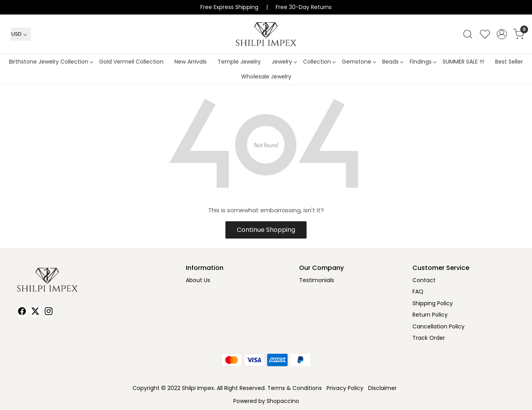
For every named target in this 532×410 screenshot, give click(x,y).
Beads (393, 62)
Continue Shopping (266, 230)
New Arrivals (191, 62)
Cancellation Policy (438, 326)
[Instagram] (49, 312)
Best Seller (509, 62)
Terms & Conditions (295, 388)
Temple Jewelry (239, 62)
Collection (319, 62)
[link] (468, 34)
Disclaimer (382, 388)
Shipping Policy (433, 303)
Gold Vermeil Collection (131, 62)
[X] (35, 312)
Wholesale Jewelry (266, 77)
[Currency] (21, 34)
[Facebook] (22, 312)
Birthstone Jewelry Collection (51, 62)
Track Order (429, 338)
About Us (198, 280)
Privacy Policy (345, 388)
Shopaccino (283, 401)
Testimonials (317, 280)
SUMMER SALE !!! (463, 62)
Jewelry (284, 62)
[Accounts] (502, 34)
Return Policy (430, 315)
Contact (424, 280)
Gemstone (359, 62)
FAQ (418, 292)
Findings (423, 62)
